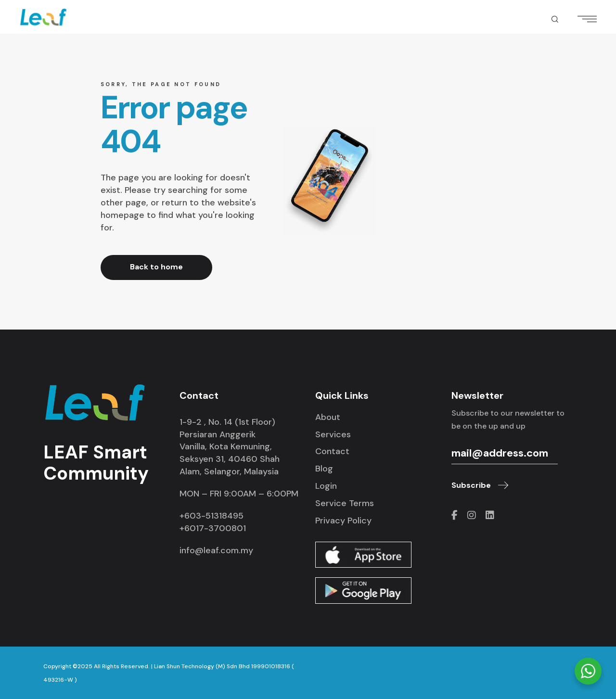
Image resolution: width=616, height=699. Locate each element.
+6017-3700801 (213, 528)
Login (326, 486)
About (328, 417)
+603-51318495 (212, 516)
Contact (332, 451)
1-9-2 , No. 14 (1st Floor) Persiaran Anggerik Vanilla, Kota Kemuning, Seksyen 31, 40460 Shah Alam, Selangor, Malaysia (230, 447)
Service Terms (345, 503)
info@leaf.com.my (216, 550)
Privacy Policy (343, 521)
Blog (324, 469)
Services (333, 434)
